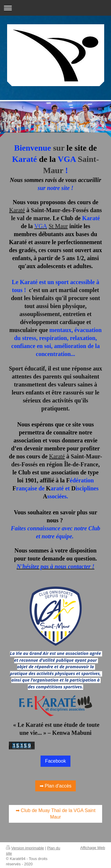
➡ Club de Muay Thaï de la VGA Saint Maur (56, 812)
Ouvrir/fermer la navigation (55, 8)
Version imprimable (25, 846)
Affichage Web (93, 846)
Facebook (55, 759)
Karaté (17, 210)
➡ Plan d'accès (56, 784)
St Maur (58, 226)
